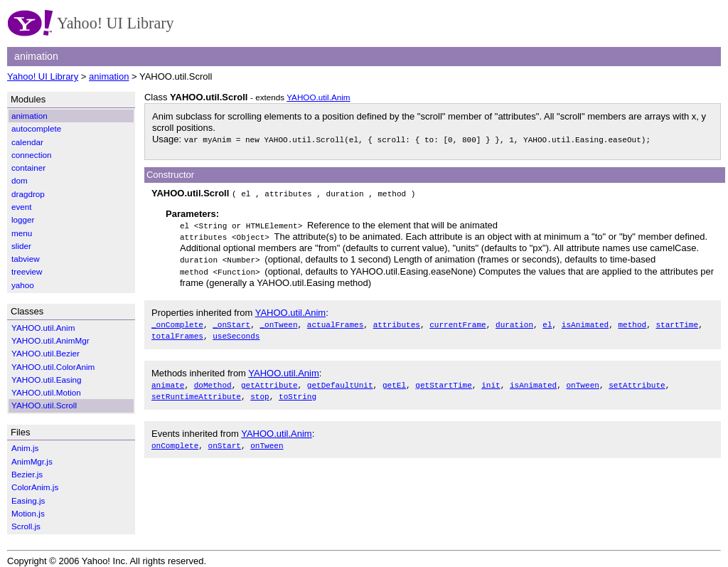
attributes (397, 321)
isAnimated (585, 321)
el (547, 321)
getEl (394, 381)
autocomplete (36, 128)
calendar (27, 142)
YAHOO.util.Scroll (44, 405)
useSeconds (236, 333)
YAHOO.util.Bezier (45, 353)
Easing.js (28, 500)
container (28, 168)
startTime (677, 321)
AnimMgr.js (32, 461)
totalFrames (177, 333)
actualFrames (336, 321)
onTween (582, 381)
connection (32, 155)
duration (514, 321)
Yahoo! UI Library (43, 76)
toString (298, 392)
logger (23, 219)
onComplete (175, 440)
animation (109, 76)
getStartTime (444, 381)
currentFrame (458, 321)
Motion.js (28, 513)
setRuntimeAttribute (196, 392)
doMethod (213, 381)
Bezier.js (27, 474)
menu (22, 233)
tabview (26, 259)
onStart (225, 440)
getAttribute (269, 381)
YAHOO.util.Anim (318, 97)
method (632, 321)
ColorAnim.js (35, 487)
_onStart (231, 321)
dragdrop (28, 194)
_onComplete (177, 321)
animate (168, 381)
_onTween (278, 321)
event (22, 207)
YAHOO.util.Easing (47, 380)
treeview (27, 271)
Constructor (170, 175)
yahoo (23, 285)
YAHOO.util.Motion (46, 392)
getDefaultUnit (340, 381)
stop (260, 392)
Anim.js (25, 448)
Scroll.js (26, 526)
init (491, 381)
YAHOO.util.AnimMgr (50, 340)
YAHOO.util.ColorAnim (53, 367)
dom (20, 180)
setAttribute (637, 381)
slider (21, 246)
